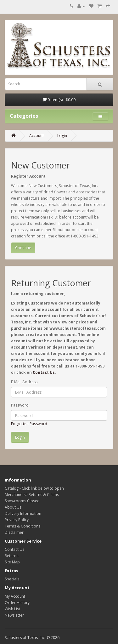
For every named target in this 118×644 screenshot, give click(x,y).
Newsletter (14, 615)
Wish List (12, 609)
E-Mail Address (24, 382)
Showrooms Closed (22, 501)
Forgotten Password (29, 424)
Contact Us (44, 372)
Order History (17, 603)
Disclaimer (14, 532)
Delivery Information (23, 513)
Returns (11, 556)
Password (20, 405)
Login (62, 136)
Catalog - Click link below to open (34, 488)
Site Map (12, 562)
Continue (23, 248)
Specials (12, 579)
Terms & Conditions (22, 526)
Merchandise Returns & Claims (32, 495)
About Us (13, 507)
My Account (15, 596)
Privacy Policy (17, 520)
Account (37, 136)
